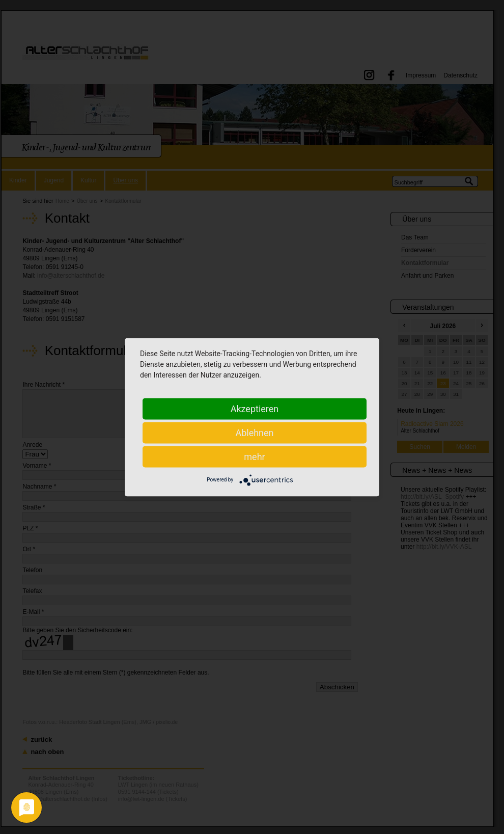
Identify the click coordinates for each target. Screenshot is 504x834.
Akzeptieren (255, 408)
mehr (254, 456)
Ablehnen (254, 432)
